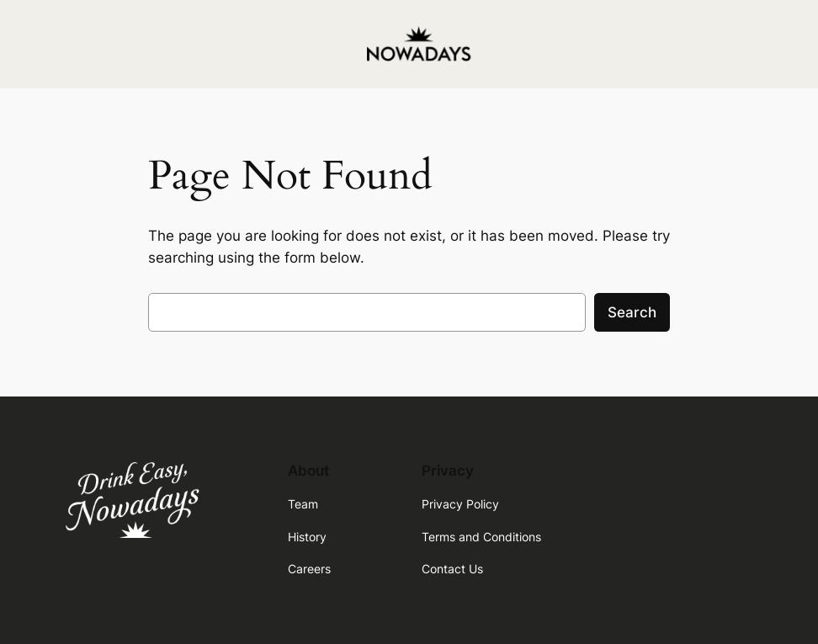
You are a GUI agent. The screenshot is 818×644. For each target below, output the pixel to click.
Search (632, 312)
